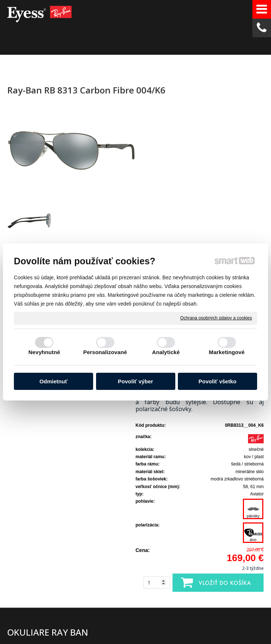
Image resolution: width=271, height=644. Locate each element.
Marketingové (227, 352)
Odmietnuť (54, 381)
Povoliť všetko (218, 381)
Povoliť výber (135, 381)
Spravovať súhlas (132, 629)
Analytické (166, 352)
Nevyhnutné (44, 352)
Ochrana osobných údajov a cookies (216, 318)
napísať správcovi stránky (146, 624)
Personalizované (105, 352)
